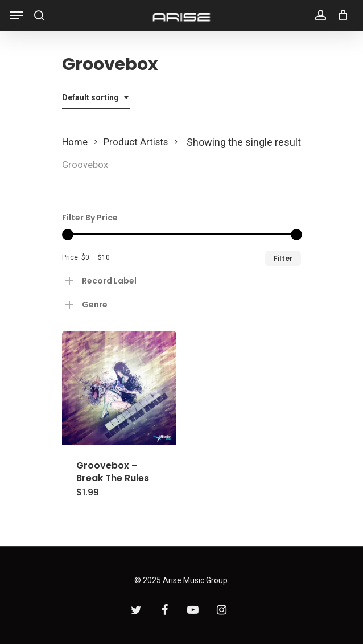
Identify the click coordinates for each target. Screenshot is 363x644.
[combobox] (96, 98)
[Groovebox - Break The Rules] (119, 388)
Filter (283, 258)
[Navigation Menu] (16, 15)
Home (75, 142)
